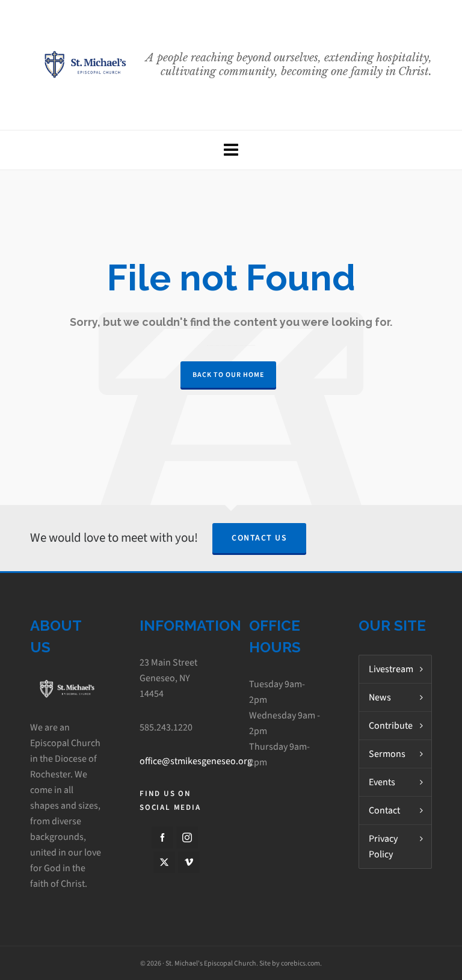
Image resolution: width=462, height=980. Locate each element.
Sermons (387, 754)
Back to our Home (228, 375)
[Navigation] (231, 150)
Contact (384, 810)
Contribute (391, 725)
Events (382, 782)
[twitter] (164, 862)
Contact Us (259, 538)
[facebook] (162, 838)
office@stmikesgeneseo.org (196, 761)
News (380, 697)
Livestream (391, 669)
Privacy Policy (383, 846)
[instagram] (187, 838)
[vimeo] (189, 862)
